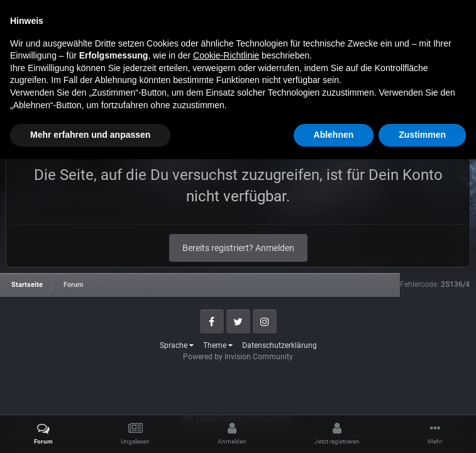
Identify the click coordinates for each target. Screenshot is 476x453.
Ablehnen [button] (334, 428)
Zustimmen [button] (422, 428)
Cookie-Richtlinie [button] (226, 349)
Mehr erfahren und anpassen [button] (90, 428)
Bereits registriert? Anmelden (238, 248)
